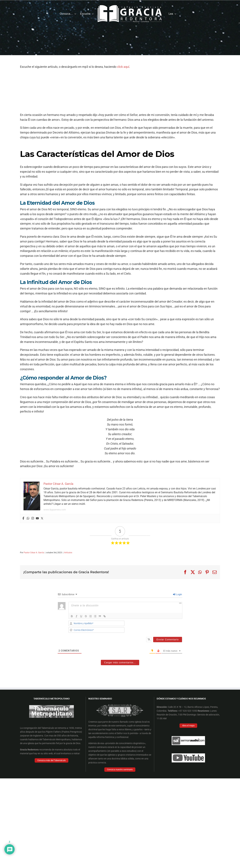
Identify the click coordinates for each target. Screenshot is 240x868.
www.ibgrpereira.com (55, 510)
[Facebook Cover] (119, 700)
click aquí (123, 67)
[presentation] (159, 627)
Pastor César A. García (34, 553)
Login (177, 594)
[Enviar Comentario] (168, 640)
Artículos (68, 553)
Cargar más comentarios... (120, 662)
